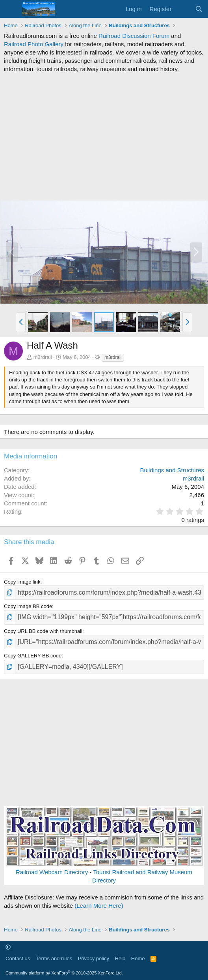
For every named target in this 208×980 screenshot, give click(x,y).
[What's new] (183, 9)
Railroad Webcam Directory (52, 872)
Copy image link (22, 582)
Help (120, 958)
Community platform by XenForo (64, 973)
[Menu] (11, 9)
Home (138, 958)
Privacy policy (94, 958)
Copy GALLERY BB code (33, 656)
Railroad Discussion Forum (134, 36)
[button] (21, 322)
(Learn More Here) (99, 906)
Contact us (18, 958)
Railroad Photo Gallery (34, 44)
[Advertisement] (104, 137)
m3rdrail (43, 357)
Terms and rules (54, 958)
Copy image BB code (28, 606)
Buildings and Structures (172, 470)
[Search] (199, 9)
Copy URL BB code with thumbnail (43, 631)
